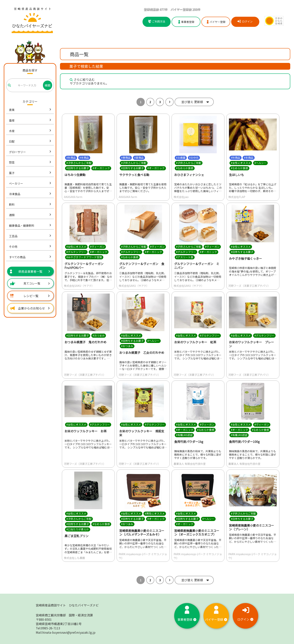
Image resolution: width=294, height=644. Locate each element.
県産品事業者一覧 (30, 271)
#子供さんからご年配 (79, 163)
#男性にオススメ (155, 513)
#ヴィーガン (97, 247)
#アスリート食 (185, 257)
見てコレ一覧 (30, 283)
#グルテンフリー (76, 252)
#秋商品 (71, 158)
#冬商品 (84, 158)
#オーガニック (101, 168)
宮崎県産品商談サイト (67, 605)
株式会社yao (181, 197)
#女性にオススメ (241, 163)
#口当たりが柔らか (78, 529)
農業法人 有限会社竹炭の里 (190, 464)
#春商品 (126, 158)
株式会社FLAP (237, 197)
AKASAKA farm (73, 197)
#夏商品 (139, 158)
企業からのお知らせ (30, 308)
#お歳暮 (181, 158)
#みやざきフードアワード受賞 (84, 257)
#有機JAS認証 (184, 435)
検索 (48, 85)
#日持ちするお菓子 (78, 168)
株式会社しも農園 (74, 558)
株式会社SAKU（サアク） (79, 286)
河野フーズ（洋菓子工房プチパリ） (249, 286)
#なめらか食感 (185, 168)
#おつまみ (99, 336)
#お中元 (194, 158)
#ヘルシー (260, 163)
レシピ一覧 (30, 296)
